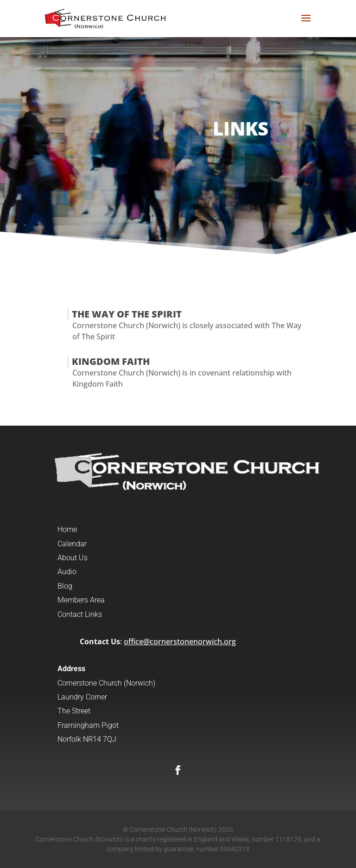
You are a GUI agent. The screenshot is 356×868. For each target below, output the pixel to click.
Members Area (81, 600)
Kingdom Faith (111, 361)
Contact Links (80, 614)
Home (67, 529)
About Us (73, 558)
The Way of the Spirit (127, 314)
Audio (67, 572)
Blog (65, 586)
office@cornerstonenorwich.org (180, 641)
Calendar (72, 544)
